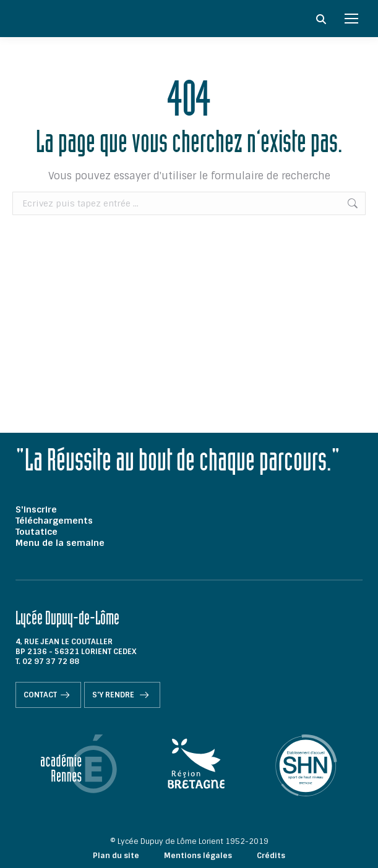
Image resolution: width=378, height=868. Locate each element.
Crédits (271, 856)
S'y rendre (122, 695)
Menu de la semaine (60, 543)
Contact (48, 695)
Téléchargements (54, 521)
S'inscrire (36, 509)
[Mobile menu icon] (351, 19)
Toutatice (37, 532)
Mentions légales (198, 856)
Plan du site (116, 856)
